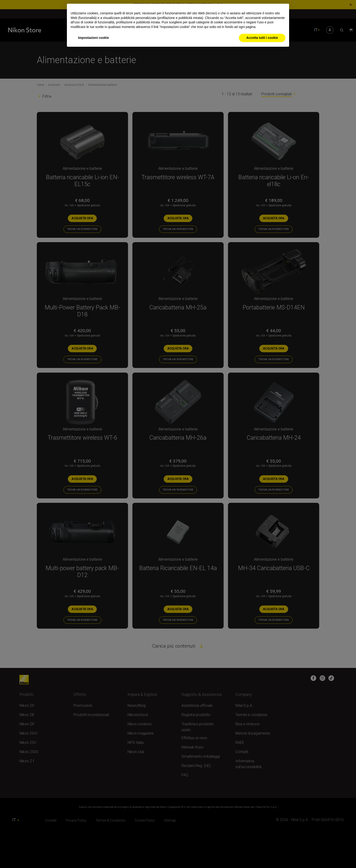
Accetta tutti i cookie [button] (262, 38)
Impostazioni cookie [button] (94, 38)
